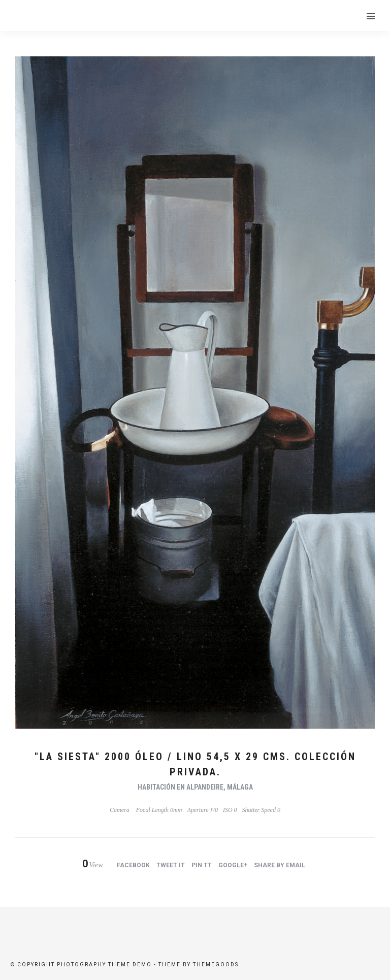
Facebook (133, 865)
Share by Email (280, 865)
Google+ (233, 865)
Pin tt (202, 865)
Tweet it (171, 865)
